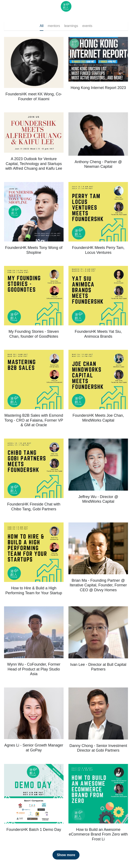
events (87, 26)
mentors (54, 26)
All (42, 26)
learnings (71, 26)
